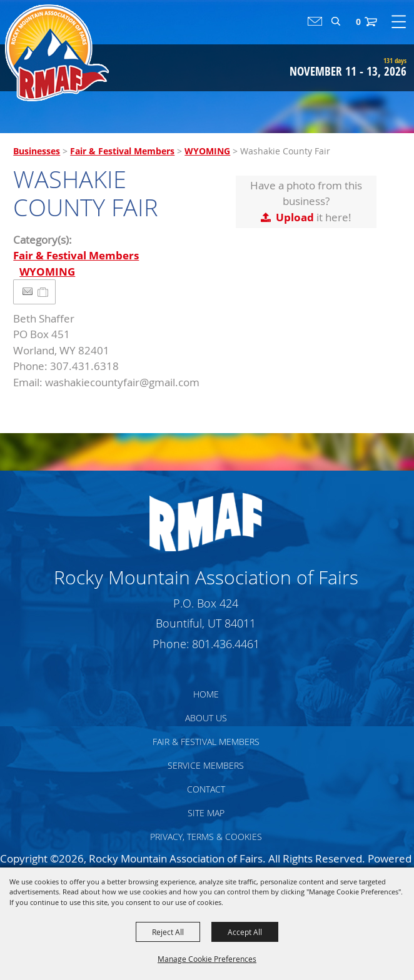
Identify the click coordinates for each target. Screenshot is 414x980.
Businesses (37, 151)
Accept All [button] (245, 932)
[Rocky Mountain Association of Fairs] (57, 53)
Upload (295, 217)
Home (206, 694)
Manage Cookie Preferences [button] (207, 959)
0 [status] (358, 22)
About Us (206, 718)
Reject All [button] (168, 932)
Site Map (206, 813)
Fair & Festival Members (122, 151)
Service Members (206, 765)
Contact (206, 789)
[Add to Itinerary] (43, 292)
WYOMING (207, 151)
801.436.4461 (226, 644)
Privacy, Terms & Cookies (206, 837)
